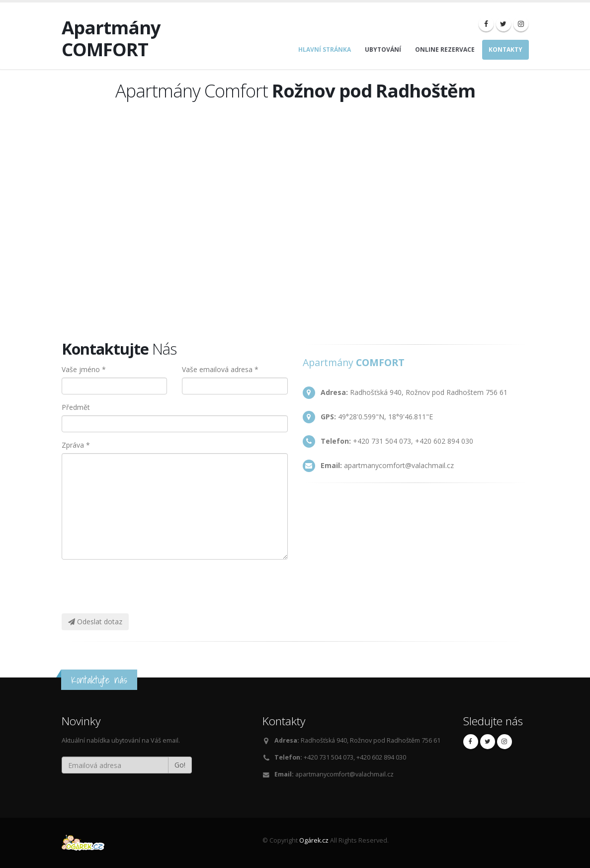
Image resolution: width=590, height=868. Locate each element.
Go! (180, 765)
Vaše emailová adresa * (220, 369)
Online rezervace (445, 49)
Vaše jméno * (84, 369)
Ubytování (383, 49)
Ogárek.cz (314, 840)
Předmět (76, 407)
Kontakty (506, 49)
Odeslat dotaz (95, 622)
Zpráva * (76, 445)
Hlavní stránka (325, 49)
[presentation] (145, 586)
